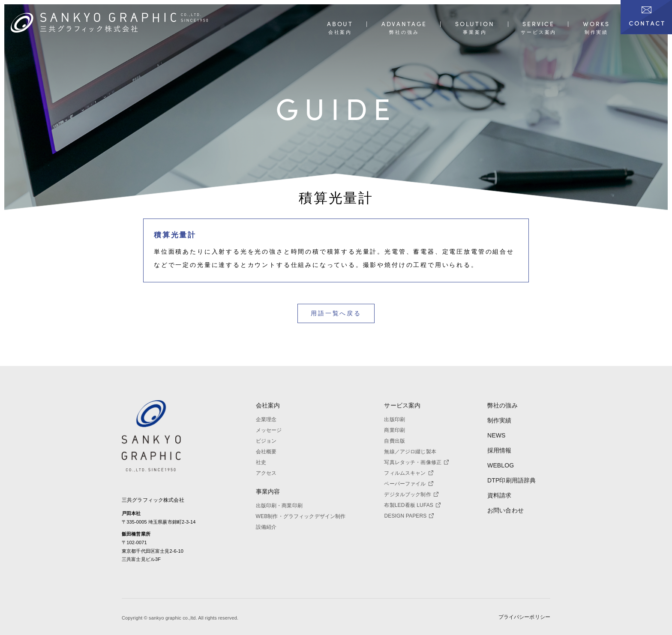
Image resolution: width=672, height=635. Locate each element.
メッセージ (269, 430)
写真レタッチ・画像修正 (416, 462)
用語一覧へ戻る (336, 313)
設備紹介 (266, 527)
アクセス (266, 473)
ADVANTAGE (404, 24)
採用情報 (499, 450)
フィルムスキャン (408, 473)
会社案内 (268, 405)
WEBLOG (501, 465)
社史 (261, 462)
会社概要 (266, 452)
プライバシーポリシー (524, 617)
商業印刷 (394, 430)
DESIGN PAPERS (409, 516)
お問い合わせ (505, 510)
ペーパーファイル (408, 484)
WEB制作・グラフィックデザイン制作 (301, 516)
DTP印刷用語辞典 (511, 480)
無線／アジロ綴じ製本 (410, 452)
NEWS (496, 435)
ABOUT (340, 24)
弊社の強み (502, 405)
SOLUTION (475, 24)
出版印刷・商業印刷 (279, 506)
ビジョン (266, 441)
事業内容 (268, 491)
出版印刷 (394, 419)
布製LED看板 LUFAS (412, 505)
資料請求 (499, 495)
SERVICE (538, 24)
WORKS (596, 24)
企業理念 (266, 419)
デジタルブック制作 (411, 494)
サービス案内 (402, 405)
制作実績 (499, 420)
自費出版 (394, 441)
